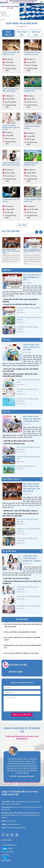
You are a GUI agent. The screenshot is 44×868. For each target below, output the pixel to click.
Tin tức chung (8, 852)
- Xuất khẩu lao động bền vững (14, 444)
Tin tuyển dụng (9, 551)
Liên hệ (6, 855)
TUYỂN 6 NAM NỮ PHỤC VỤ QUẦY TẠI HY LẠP (32, 53)
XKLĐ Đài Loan (36, 33)
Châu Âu (6, 412)
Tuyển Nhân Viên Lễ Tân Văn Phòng (28, 606)
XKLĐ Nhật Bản (22, 33)
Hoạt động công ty (11, 479)
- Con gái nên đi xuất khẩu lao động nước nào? (19, 304)
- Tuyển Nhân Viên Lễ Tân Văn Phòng (16, 578)
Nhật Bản (7, 270)
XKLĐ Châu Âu (8, 33)
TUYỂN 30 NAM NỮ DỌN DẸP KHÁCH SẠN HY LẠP (11, 164)
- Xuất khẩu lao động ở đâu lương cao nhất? (18, 441)
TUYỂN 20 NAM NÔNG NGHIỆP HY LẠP (32, 164)
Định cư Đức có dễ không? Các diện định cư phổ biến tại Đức (32, 419)
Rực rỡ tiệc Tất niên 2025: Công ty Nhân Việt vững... (11, 251)
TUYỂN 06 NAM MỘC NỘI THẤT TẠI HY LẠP (11, 53)
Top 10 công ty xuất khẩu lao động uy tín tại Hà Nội (31, 347)
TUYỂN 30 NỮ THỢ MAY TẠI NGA (32, 127)
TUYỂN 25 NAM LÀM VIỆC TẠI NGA (11, 200)
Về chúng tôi (8, 848)
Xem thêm (22, 225)
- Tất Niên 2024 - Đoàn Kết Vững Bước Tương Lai (20, 511)
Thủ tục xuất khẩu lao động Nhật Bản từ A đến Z (32, 251)
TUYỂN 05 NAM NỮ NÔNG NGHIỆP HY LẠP (33, 90)
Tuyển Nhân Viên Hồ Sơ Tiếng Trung (28, 596)
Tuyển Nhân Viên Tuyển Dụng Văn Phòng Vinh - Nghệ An (32, 558)
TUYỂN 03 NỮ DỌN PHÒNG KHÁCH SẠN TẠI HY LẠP (11, 128)
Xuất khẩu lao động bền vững (26, 466)
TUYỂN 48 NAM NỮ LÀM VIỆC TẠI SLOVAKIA (11, 90)
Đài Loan (6, 340)
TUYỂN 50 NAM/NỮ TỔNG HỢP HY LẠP (33, 200)
